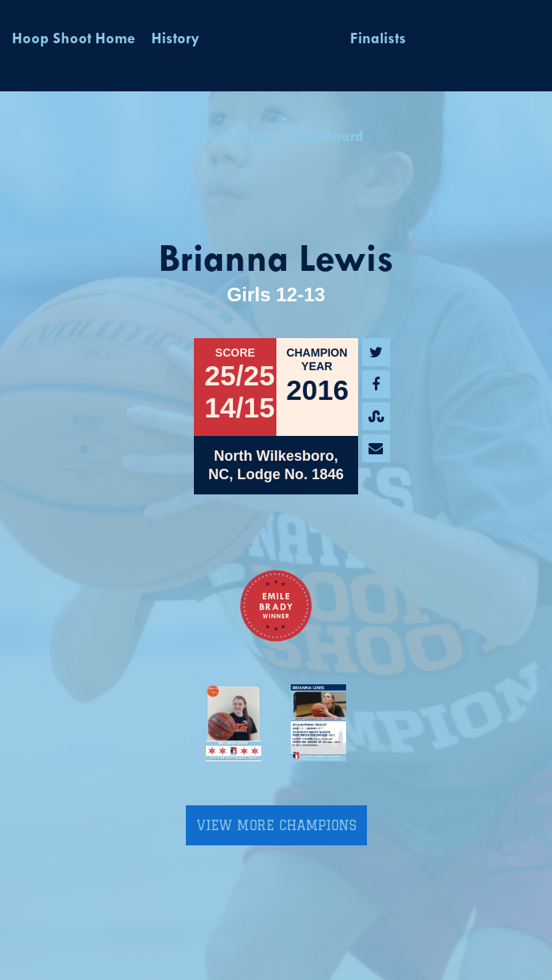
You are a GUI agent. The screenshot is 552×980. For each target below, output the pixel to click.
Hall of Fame (232, 137)
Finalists (378, 40)
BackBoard (328, 137)
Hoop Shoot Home (74, 40)
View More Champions (276, 825)
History (175, 40)
